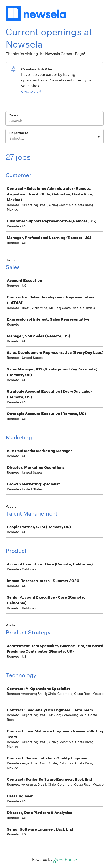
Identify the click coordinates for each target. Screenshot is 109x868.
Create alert (31, 91)
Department (19, 133)
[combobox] (10, 139)
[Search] (54, 121)
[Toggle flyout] (99, 137)
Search (15, 115)
